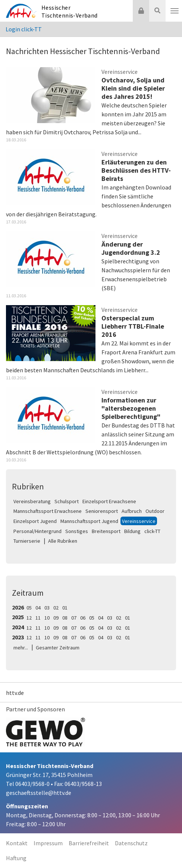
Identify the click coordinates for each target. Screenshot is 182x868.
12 (29, 618)
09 (56, 618)
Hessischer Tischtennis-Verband (70, 11)
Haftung (16, 858)
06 (83, 618)
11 (38, 618)
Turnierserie (27, 541)
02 (56, 608)
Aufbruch (132, 511)
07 (74, 618)
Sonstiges (77, 531)
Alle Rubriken (63, 541)
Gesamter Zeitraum (58, 648)
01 (65, 608)
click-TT (152, 531)
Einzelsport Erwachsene (109, 501)
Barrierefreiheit (89, 843)
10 (47, 618)
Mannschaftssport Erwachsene (48, 511)
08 (65, 618)
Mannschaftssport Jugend (89, 521)
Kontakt (17, 843)
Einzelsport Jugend (35, 521)
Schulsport (67, 501)
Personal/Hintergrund (37, 531)
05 (29, 608)
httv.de (15, 693)
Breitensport (106, 531)
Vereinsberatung (32, 501)
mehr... (21, 648)
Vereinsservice (139, 521)
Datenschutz (131, 843)
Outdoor (155, 511)
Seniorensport (102, 511)
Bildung (132, 531)
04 (38, 608)
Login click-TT (24, 29)
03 (47, 608)
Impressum (48, 843)
